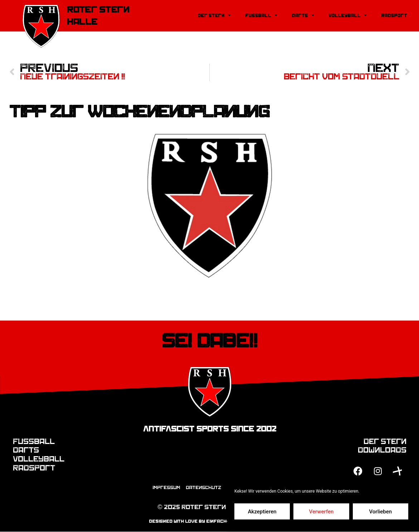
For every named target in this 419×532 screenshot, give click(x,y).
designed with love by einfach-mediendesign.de (210, 522)
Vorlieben (380, 512)
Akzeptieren (262, 512)
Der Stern (214, 16)
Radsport (394, 16)
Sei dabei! (210, 341)
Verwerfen (321, 512)
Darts (303, 16)
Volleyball (348, 16)
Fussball (261, 16)
